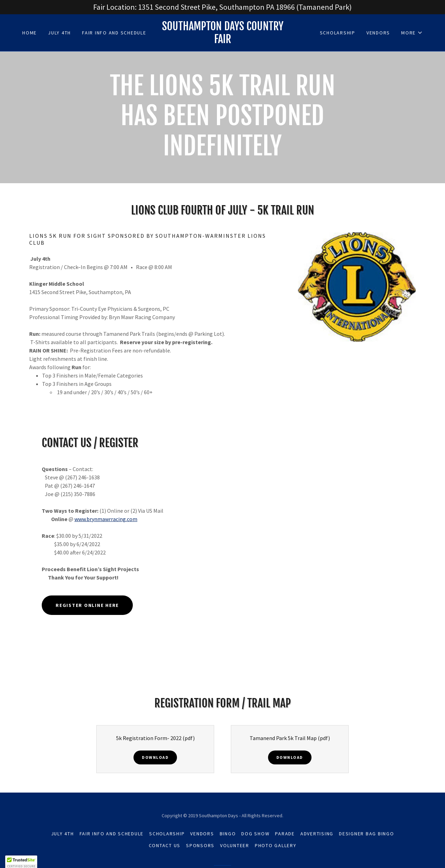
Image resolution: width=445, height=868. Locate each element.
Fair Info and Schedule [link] (114, 33)
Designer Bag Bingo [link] (367, 834)
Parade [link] (285, 834)
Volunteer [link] (235, 845)
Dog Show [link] (255, 834)
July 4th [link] (59, 33)
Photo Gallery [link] (276, 845)
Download (155, 757)
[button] (412, 33)
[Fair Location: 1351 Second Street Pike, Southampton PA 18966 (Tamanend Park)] (222, 7)
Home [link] (30, 33)
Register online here (87, 605)
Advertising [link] (317, 834)
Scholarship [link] (338, 33)
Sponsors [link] (200, 845)
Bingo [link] (228, 834)
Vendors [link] (378, 33)
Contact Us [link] (165, 845)
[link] (222, 41)
